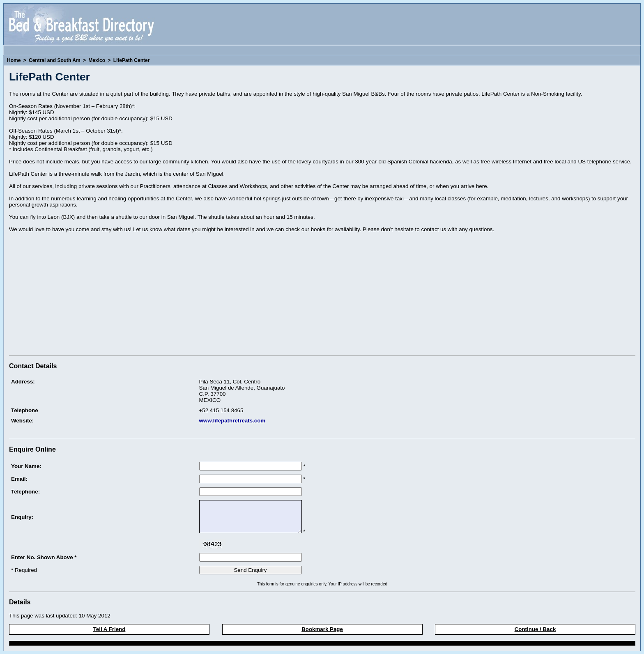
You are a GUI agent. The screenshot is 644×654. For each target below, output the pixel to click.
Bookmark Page (322, 629)
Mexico (97, 60)
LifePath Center (132, 60)
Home (14, 60)
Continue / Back (535, 629)
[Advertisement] (78, 295)
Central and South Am (55, 60)
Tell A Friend (109, 629)
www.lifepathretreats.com (232, 421)
